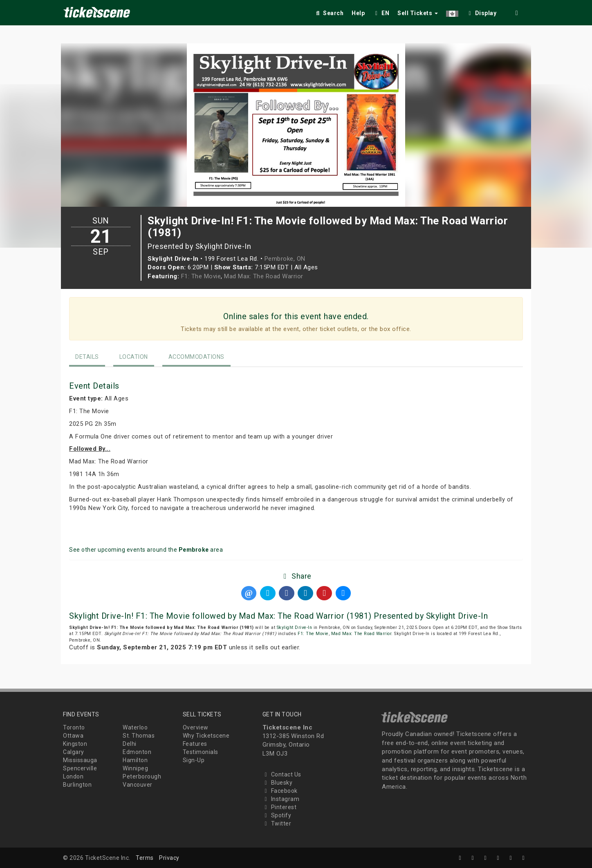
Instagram (281, 799)
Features (195, 744)
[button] (452, 12)
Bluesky (278, 783)
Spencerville (80, 768)
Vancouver (138, 785)
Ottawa (73, 736)
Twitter (277, 823)
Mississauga (80, 760)
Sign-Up (194, 760)
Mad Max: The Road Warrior (264, 276)
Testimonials (201, 752)
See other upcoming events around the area (146, 550)
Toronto (74, 727)
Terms (145, 858)
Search (329, 13)
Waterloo (135, 727)
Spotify (277, 815)
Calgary (74, 752)
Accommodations (196, 357)
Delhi (130, 744)
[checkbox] (482, 12)
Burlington (77, 785)
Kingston (75, 744)
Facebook (280, 791)
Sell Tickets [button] (418, 13)
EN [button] (381, 13)
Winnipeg (135, 768)
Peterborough (142, 776)
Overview (196, 727)
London (73, 776)
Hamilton (135, 760)
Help (358, 13)
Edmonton (137, 752)
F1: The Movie (201, 276)
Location (134, 357)
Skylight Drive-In (295, 628)
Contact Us (282, 774)
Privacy (169, 858)
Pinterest (280, 807)
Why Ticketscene (206, 736)
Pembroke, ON (285, 259)
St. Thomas (139, 736)
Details (87, 357)
